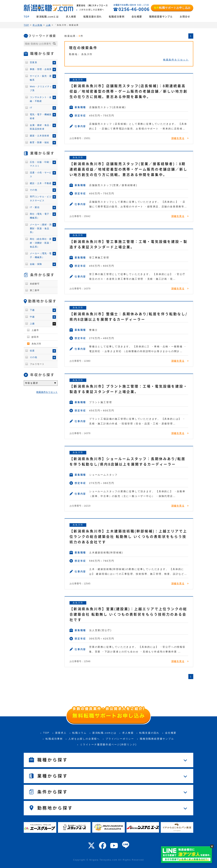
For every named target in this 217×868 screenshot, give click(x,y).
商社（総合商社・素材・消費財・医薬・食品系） (41, 243)
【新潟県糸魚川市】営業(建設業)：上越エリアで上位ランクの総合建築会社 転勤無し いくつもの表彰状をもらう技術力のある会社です (128, 614)
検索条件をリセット (176, 60)
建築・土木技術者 (40, 136)
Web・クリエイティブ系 (41, 88)
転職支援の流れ (93, 17)
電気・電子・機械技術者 (41, 116)
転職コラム (80, 733)
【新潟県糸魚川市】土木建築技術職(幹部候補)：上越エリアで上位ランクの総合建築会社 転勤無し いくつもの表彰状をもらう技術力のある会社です (128, 537)
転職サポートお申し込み (172, 8)
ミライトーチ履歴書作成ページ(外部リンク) (108, 744)
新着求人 (61, 733)
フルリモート (37, 364)
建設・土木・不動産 (41, 183)
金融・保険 (36, 264)
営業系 (33, 62)
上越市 (35, 330)
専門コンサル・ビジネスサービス (41, 199)
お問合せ (185, 17)
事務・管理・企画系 (41, 69)
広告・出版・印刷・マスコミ (41, 164)
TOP (27, 17)
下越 (32, 310)
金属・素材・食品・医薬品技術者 (41, 127)
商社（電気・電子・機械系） (41, 216)
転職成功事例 (117, 17)
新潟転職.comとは (48, 17)
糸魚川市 (78, 80)
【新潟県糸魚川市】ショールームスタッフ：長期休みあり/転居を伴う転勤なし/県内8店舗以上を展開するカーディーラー (127, 462)
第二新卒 (35, 290)
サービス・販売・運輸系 (41, 78)
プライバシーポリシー (120, 739)
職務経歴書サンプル (161, 17)
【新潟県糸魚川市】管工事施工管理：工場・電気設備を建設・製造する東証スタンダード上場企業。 (129, 244)
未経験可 (35, 284)
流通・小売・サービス (41, 175)
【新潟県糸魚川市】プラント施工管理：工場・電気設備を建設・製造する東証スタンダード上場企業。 (129, 389)
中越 (32, 317)
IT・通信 (35, 207)
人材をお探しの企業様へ (84, 739)
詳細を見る (178, 138)
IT (31, 108)
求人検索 (71, 17)
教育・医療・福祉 (40, 142)
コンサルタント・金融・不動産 (41, 99)
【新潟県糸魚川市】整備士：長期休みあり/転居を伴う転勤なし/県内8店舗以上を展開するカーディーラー (129, 317)
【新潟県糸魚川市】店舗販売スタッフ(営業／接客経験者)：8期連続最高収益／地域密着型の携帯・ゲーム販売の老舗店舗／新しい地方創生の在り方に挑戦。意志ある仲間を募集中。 (129, 169)
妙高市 (35, 337)
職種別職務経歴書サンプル (157, 739)
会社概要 (137, 17)
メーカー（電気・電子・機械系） (41, 255)
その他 (33, 190)
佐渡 (32, 351)
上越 (32, 324)
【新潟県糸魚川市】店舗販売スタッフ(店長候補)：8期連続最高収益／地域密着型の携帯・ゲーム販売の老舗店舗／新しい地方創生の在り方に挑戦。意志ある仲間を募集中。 (129, 91)
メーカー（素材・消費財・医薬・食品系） (41, 228)
